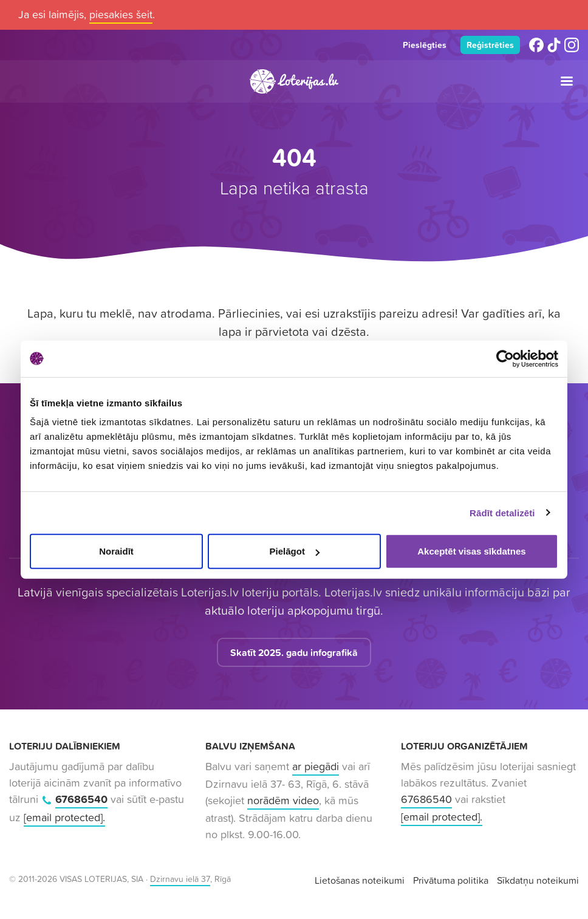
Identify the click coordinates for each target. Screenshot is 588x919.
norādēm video (283, 801)
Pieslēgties (422, 46)
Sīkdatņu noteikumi (538, 881)
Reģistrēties (490, 46)
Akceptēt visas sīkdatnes (471, 551)
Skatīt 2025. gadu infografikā (294, 654)
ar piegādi (316, 767)
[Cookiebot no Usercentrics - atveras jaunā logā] (505, 358)
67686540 (81, 800)
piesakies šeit (121, 14)
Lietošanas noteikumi (360, 881)
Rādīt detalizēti (502, 512)
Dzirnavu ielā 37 (180, 880)
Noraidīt (116, 551)
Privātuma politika (451, 881)
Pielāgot (295, 551)
